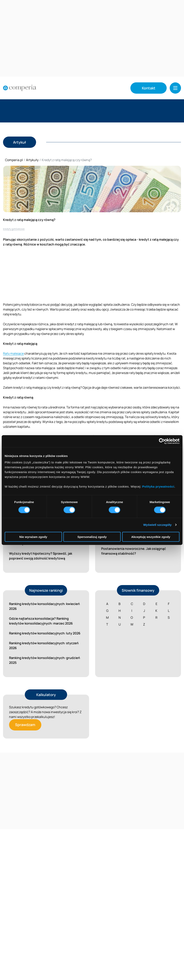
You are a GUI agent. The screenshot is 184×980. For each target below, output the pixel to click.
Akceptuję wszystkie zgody (151, 537)
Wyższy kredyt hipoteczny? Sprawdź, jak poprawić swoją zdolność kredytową (41, 556)
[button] (175, 88)
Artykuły (32, 160)
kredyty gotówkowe (14, 229)
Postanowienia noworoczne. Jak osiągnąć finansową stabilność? (134, 551)
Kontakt (149, 88)
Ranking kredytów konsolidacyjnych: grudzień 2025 (45, 660)
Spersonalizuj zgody (92, 537)
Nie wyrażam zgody (33, 537)
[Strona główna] (20, 88)
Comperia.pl (14, 160)
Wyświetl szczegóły (157, 525)
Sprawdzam (25, 725)
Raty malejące (13, 353)
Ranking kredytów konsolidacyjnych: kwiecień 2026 (44, 606)
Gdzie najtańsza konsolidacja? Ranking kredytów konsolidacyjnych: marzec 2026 (41, 621)
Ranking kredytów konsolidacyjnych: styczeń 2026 (44, 645)
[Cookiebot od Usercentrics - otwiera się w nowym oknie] (162, 441)
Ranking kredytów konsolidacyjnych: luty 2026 (45, 633)
